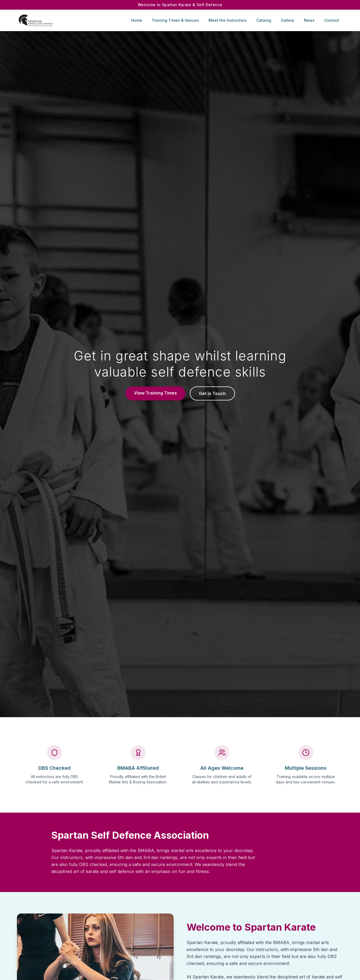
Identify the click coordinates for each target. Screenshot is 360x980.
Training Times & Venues (175, 20)
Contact (332, 20)
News (309, 20)
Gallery (288, 20)
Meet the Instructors (228, 20)
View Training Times (155, 393)
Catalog (264, 20)
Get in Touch (212, 393)
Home (137, 20)
